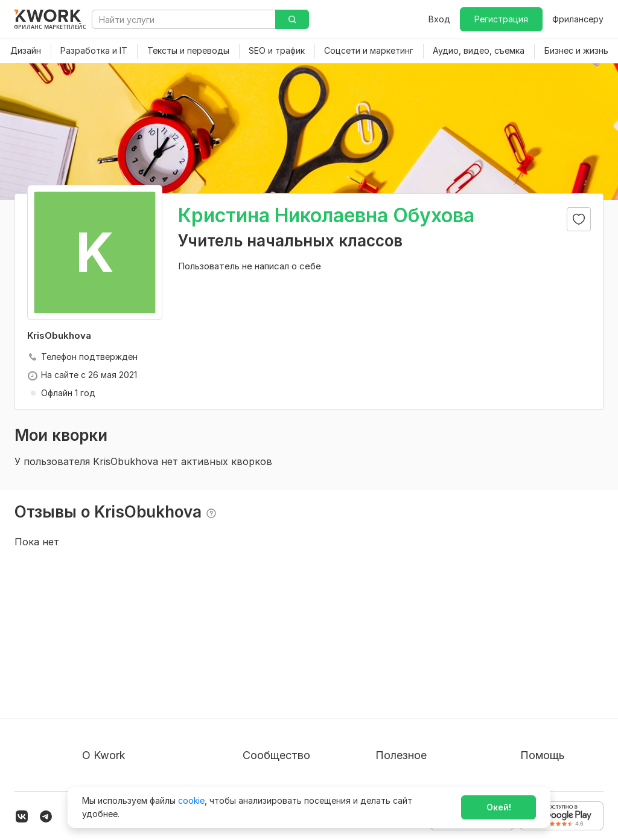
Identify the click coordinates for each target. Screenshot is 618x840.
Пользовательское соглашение (148, 678)
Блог (252, 657)
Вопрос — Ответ (556, 657)
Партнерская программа (295, 678)
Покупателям (403, 657)
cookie (191, 800)
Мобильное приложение (426, 765)
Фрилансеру (578, 19)
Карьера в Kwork (117, 744)
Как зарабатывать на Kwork (433, 722)
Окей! (499, 807)
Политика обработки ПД (134, 700)
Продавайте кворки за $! (428, 700)
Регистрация (501, 19)
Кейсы (255, 700)
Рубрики (393, 744)
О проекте (104, 657)
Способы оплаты (118, 722)
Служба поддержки (562, 678)
